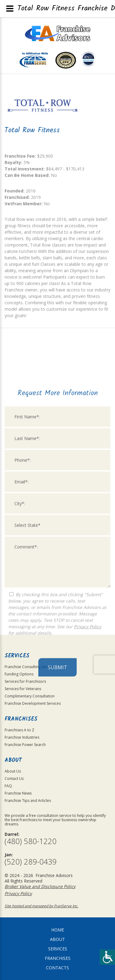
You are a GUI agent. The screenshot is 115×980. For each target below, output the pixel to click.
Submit (57, 765)
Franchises (58, 958)
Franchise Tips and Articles (28, 801)
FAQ (8, 786)
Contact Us (14, 779)
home (58, 930)
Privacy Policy (88, 724)
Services (58, 949)
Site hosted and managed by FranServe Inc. (41, 906)
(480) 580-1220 (31, 841)
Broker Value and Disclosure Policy (40, 886)
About (57, 939)
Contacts (57, 968)
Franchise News (18, 793)
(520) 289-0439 (31, 862)
